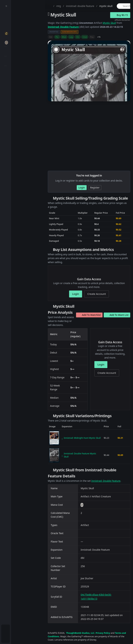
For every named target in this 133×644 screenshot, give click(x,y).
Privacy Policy (103, 633)
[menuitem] (6, 17)
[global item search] (125, 6)
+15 (99, 37)
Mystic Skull (109, 23)
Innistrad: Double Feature (63, 27)
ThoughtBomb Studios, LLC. (81, 633)
